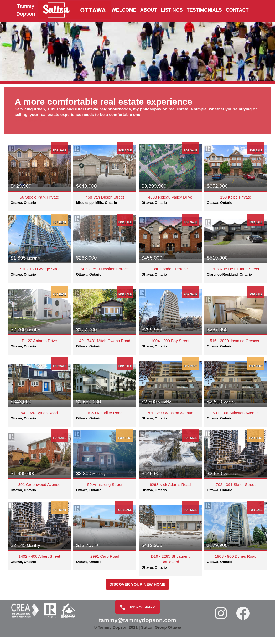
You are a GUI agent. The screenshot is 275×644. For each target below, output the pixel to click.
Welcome (124, 10)
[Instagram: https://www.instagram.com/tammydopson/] (221, 618)
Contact (237, 10)
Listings (172, 10)
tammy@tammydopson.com (137, 625)
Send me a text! (36, 124)
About (149, 10)
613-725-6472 (135, 612)
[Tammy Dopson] (52, 10)
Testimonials (204, 10)
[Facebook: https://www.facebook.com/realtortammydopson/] (243, 618)
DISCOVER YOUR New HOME (137, 588)
